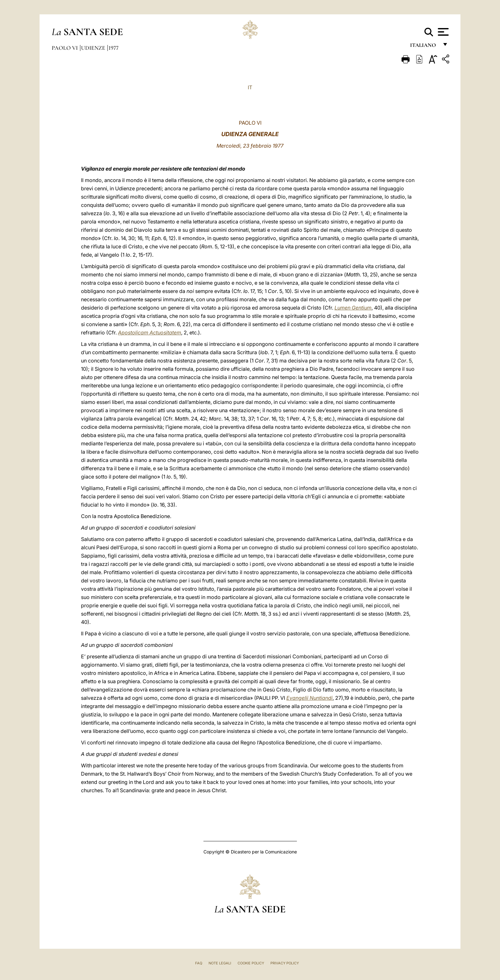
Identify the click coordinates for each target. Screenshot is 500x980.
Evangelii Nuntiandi (309, 698)
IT (250, 87)
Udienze (94, 48)
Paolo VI (65, 48)
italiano (424, 47)
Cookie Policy (251, 963)
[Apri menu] (442, 32)
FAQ (199, 963)
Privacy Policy (285, 963)
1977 (114, 48)
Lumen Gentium (353, 308)
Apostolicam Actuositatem (150, 333)
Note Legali (220, 963)
